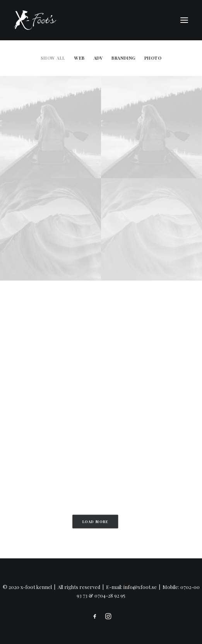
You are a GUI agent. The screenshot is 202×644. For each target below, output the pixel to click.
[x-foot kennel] (35, 20)
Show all (53, 58)
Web (80, 58)
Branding (123, 58)
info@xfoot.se (140, 587)
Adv (98, 58)
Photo (153, 58)
